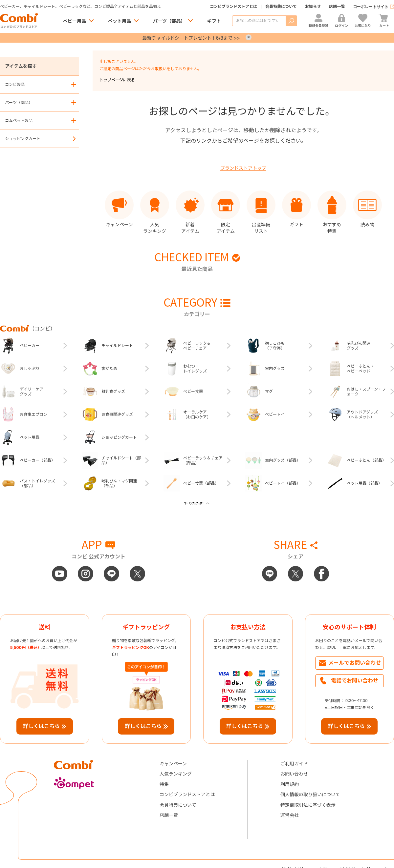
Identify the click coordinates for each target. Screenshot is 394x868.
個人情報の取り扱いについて (310, 794)
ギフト (214, 21)
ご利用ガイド (294, 764)
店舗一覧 (337, 7)
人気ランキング (176, 774)
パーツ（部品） (169, 21)
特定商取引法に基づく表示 (308, 805)
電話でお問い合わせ (355, 680)
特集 (164, 784)
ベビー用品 (75, 21)
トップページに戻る (117, 80)
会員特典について (281, 7)
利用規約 (290, 784)
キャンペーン (173, 764)
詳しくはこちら (41, 726)
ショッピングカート (23, 139)
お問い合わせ (294, 774)
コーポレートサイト (371, 7)
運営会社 (290, 815)
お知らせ (313, 7)
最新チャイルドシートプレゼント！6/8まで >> (191, 38)
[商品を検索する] (259, 21)
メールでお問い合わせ (355, 663)
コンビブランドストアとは (233, 7)
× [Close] (249, 37)
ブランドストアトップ (243, 168)
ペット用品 (120, 21)
